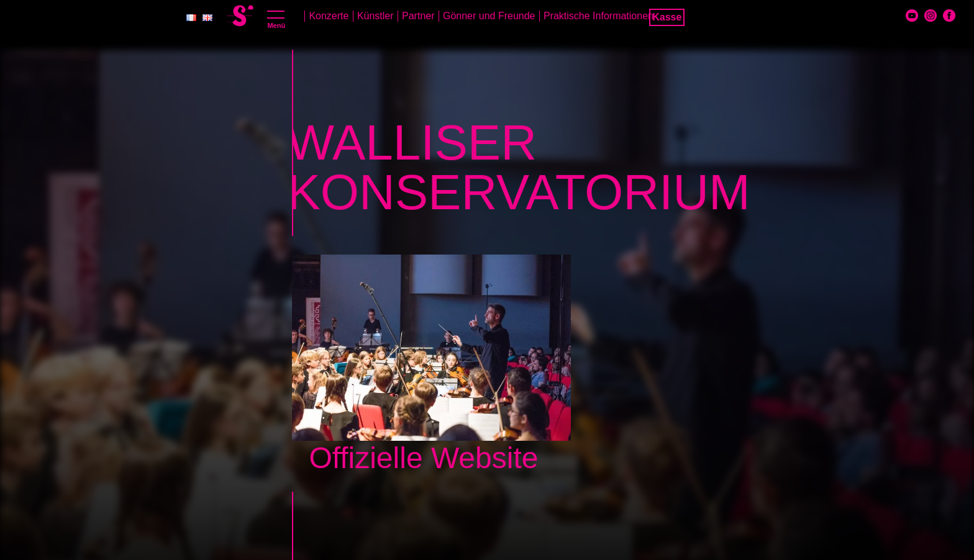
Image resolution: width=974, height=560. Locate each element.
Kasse (667, 17)
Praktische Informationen (599, 16)
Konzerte (329, 16)
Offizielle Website (423, 458)
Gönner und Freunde (489, 16)
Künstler (375, 16)
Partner (418, 16)
